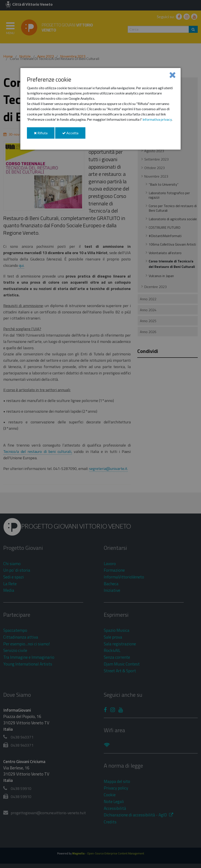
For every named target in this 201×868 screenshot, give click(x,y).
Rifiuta (44, 135)
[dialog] (100, 109)
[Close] (172, 75)
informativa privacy (157, 119)
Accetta (74, 135)
